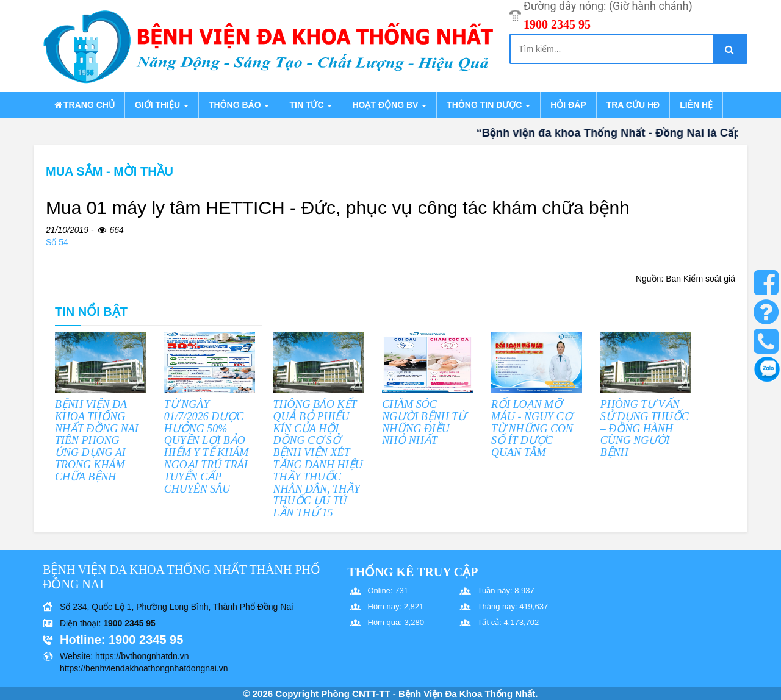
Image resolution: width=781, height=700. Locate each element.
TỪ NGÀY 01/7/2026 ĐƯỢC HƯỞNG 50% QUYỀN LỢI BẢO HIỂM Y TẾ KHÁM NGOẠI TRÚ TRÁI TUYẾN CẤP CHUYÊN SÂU (207, 447)
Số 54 (57, 242)
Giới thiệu (162, 105)
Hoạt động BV (389, 105)
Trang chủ (84, 105)
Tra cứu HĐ (633, 105)
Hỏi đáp (568, 105)
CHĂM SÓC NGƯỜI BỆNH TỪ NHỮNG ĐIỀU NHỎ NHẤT (424, 422)
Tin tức (311, 105)
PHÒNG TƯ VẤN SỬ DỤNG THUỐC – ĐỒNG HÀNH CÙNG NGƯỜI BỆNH (645, 428)
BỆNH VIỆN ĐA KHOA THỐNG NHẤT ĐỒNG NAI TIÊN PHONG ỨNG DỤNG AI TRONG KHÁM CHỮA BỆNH (97, 441)
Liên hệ (696, 105)
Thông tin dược (488, 105)
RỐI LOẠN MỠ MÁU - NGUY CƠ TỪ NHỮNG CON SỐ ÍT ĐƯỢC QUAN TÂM (532, 428)
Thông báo (239, 105)
